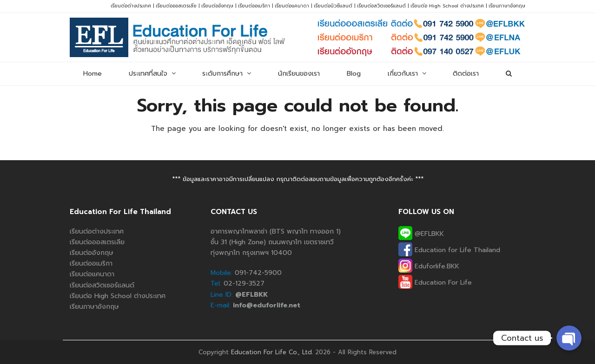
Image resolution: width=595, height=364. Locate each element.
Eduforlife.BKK (429, 266)
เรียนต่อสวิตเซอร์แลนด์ (381, 6)
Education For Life (435, 283)
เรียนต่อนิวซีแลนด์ (333, 6)
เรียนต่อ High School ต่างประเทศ (447, 6)
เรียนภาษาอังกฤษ (507, 6)
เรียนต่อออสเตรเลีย (176, 6)
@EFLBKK (421, 234)
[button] (509, 74)
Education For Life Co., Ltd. (272, 352)
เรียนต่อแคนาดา (292, 6)
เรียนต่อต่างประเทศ (131, 6)
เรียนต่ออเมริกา (254, 6)
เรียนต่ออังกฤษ (217, 6)
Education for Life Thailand (449, 250)
